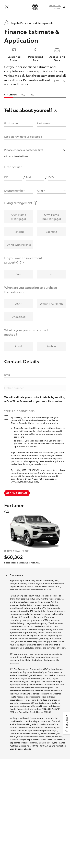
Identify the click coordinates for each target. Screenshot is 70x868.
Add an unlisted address (16, 156)
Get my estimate (17, 493)
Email (8, 374)
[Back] (7, 7)
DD (6, 177)
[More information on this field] (64, 7)
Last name (44, 123)
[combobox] (33, 150)
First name (11, 123)
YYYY (51, 177)
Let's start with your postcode (23, 136)
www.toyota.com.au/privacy (25, 482)
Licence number (14, 190)
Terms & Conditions (19, 411)
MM (28, 177)
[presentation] (35, 7)
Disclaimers (16, 575)
